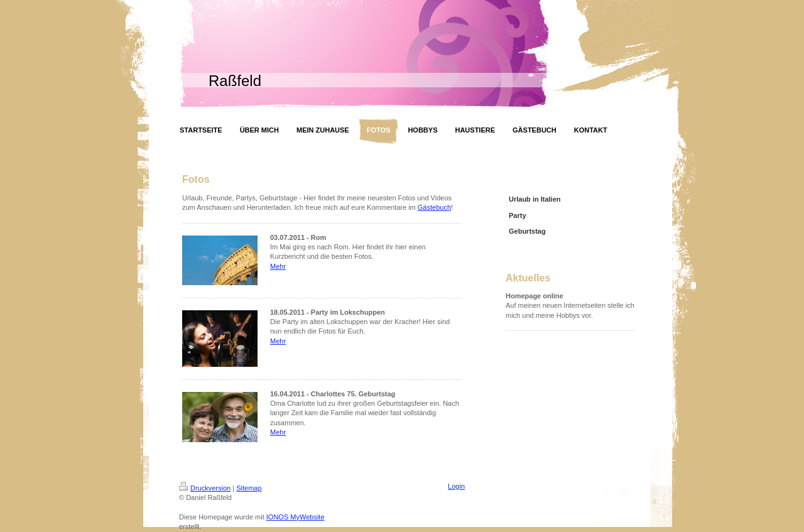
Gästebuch (434, 207)
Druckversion (205, 488)
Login (456, 486)
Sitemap (249, 488)
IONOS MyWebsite (296, 517)
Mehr (278, 266)
